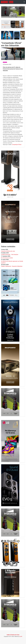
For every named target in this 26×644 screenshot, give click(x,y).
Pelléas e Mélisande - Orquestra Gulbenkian (12, 266)
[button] (24, 2)
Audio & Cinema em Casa (13, 635)
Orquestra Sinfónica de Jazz (8, 251)
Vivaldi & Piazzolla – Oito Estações (10, 255)
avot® (21, 636)
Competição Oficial (17, 145)
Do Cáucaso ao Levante (7, 258)
